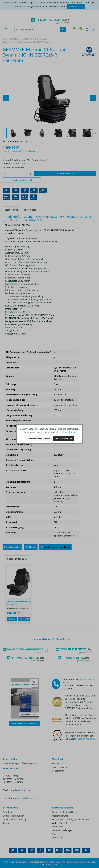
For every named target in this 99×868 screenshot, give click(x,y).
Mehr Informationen (66, 432)
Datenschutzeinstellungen (39, 439)
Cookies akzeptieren (63, 439)
